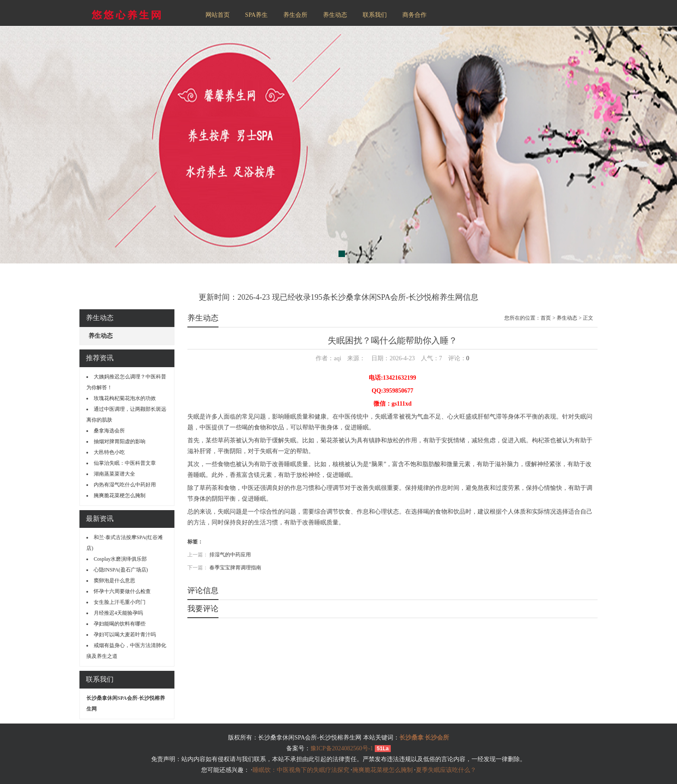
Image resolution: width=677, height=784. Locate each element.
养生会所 (295, 15)
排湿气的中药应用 (230, 555)
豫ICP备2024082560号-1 (342, 748)
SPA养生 (256, 15)
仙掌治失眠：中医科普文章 (125, 463)
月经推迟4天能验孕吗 (118, 613)
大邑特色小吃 (109, 452)
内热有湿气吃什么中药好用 (125, 485)
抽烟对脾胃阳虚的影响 (120, 441)
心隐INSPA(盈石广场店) (121, 570)
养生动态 (335, 15)
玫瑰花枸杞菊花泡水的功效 (125, 398)
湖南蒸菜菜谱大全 (114, 474)
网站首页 (218, 15)
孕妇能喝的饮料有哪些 (120, 624)
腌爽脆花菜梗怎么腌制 (120, 495)
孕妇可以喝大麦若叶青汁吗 (125, 635)
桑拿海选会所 (109, 431)
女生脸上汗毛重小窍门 (120, 602)
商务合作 (414, 15)
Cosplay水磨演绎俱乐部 (120, 559)
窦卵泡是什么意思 (114, 581)
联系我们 (375, 15)
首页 (546, 318)
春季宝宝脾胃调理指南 (235, 568)
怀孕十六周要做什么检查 (122, 591)
